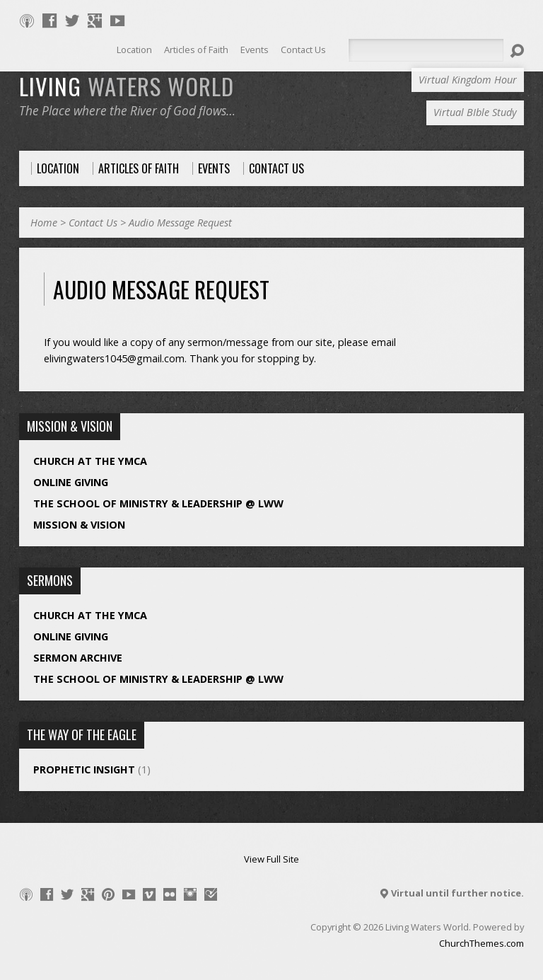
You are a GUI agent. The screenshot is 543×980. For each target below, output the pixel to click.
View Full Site (271, 859)
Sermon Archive (78, 658)
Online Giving (71, 482)
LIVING (127, 86)
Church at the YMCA (90, 461)
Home (44, 223)
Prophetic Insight (84, 769)
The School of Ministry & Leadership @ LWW (158, 503)
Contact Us (93, 223)
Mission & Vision (79, 525)
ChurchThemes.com (481, 943)
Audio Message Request (180, 223)
